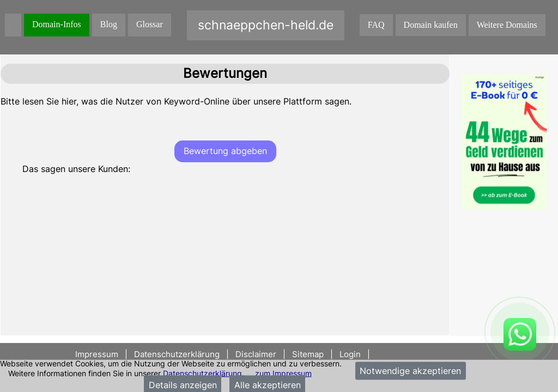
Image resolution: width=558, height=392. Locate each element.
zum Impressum (283, 373)
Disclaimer (256, 354)
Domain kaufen (431, 25)
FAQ (376, 25)
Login (350, 354)
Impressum (98, 354)
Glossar (150, 24)
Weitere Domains (507, 25)
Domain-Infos (57, 24)
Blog (109, 24)
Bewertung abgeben (225, 151)
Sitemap (308, 354)
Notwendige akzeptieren (410, 371)
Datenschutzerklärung (202, 373)
